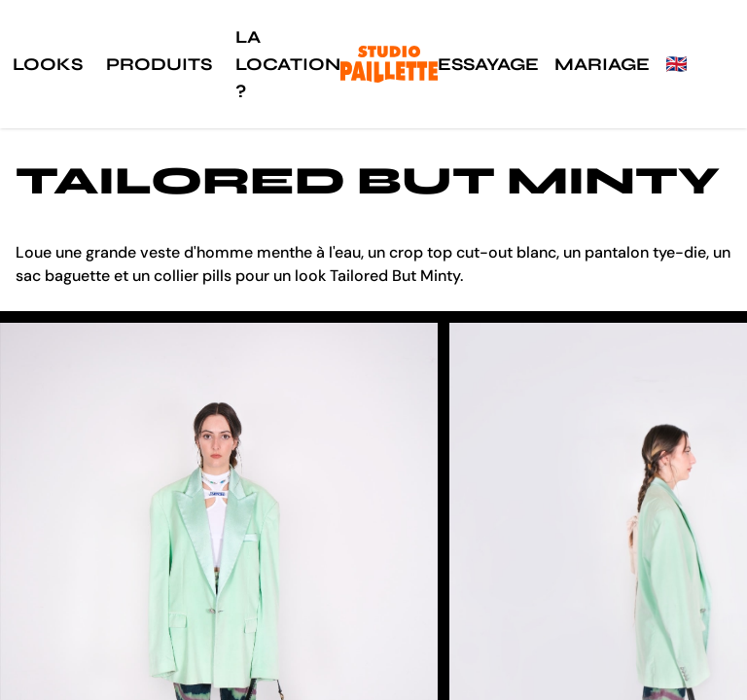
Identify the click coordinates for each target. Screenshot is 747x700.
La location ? (288, 64)
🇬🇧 (676, 64)
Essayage (488, 64)
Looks (48, 64)
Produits (159, 64)
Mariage (602, 64)
